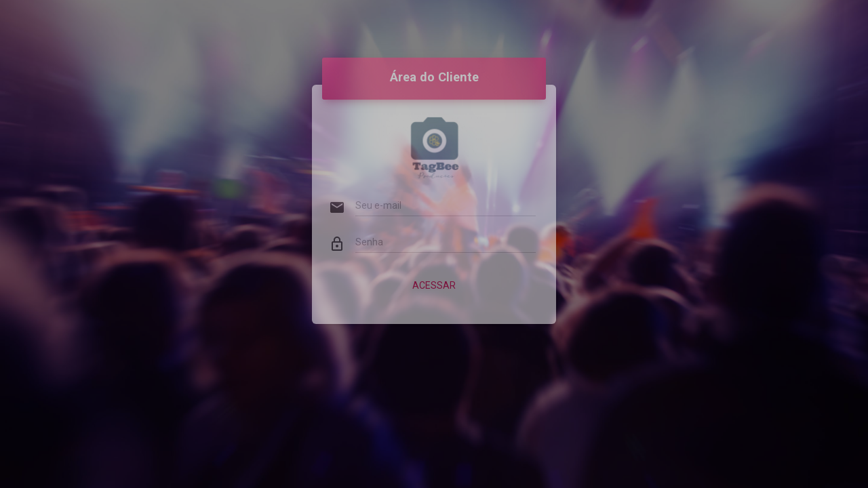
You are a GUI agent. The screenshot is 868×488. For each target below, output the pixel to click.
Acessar (434, 274)
